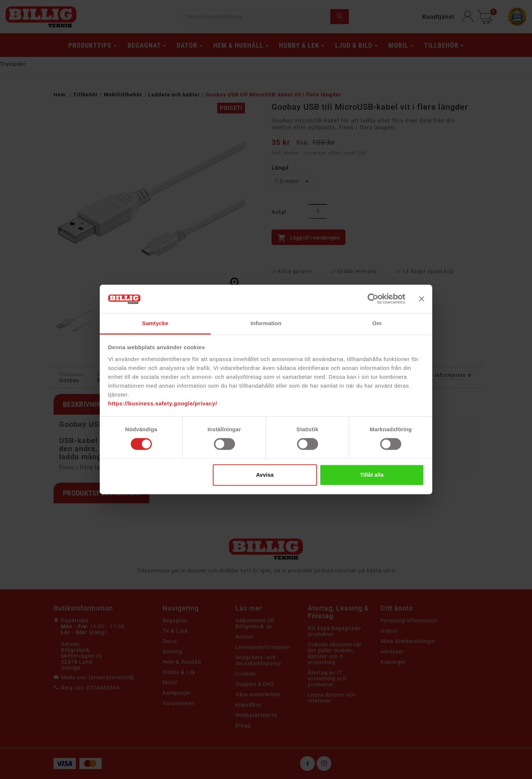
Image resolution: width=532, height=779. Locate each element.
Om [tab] (377, 323)
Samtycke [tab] (155, 323)
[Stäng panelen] (422, 299)
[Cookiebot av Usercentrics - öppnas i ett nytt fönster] (373, 299)
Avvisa (265, 475)
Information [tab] (266, 323)
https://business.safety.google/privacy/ (163, 403)
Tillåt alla (372, 475)
